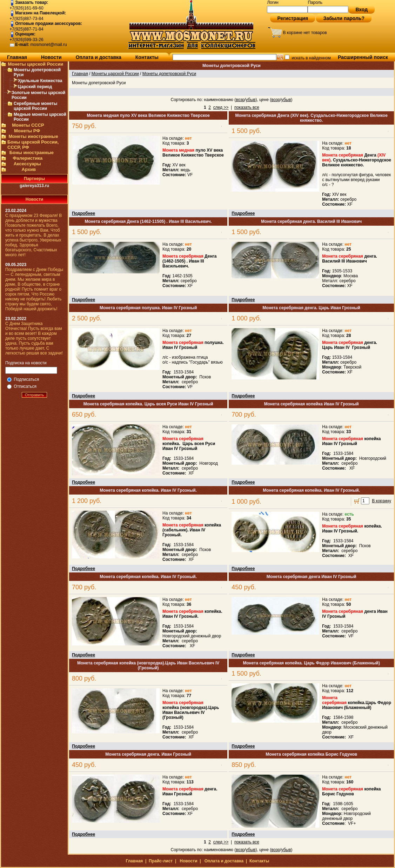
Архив (29, 169)
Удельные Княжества (40, 81)
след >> (221, 107)
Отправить (35, 395)
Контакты (147, 57)
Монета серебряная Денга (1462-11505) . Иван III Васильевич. (148, 221)
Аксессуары (27, 164)
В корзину (381, 501)
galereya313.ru (34, 186)
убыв (250, 100)
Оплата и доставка (99, 57)
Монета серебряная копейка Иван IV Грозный (312, 404)
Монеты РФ (27, 131)
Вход (361, 9)
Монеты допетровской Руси (169, 74)
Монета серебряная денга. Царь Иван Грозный (311, 308)
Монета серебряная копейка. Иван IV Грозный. (148, 490)
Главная (17, 57)
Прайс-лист (161, 861)
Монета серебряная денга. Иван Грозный (148, 754)
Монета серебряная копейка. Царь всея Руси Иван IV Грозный (148, 404)
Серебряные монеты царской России (35, 106)
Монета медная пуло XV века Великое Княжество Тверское (148, 115)
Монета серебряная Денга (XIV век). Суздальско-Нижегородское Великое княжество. (311, 118)
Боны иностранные (32, 153)
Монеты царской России (35, 64)
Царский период (35, 87)
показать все (247, 107)
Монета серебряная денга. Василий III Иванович (311, 221)
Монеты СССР (28, 125)
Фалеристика (28, 158)
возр (240, 100)
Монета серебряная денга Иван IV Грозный (312, 577)
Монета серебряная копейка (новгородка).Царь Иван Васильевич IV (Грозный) (148, 665)
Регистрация (293, 18)
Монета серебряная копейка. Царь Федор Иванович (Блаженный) (311, 663)
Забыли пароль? (344, 18)
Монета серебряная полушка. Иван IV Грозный (148, 308)
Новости (51, 57)
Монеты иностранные (33, 136)
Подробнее (83, 213)
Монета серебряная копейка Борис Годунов (311, 754)
